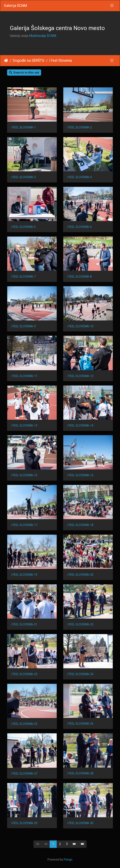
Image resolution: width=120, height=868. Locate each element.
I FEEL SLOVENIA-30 (80, 823)
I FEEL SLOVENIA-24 (80, 674)
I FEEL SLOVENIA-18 (80, 525)
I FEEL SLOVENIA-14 (80, 426)
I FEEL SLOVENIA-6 (80, 227)
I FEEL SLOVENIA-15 (24, 475)
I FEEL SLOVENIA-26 (80, 724)
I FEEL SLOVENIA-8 (80, 277)
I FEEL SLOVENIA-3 (24, 177)
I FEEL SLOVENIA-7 (24, 277)
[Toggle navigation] (112, 6)
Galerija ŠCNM (15, 6)
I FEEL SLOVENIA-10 (80, 326)
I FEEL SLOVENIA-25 (24, 724)
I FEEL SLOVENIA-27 (24, 774)
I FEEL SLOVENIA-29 (24, 823)
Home (6, 60)
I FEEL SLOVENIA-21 (24, 624)
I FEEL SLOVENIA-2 (80, 127)
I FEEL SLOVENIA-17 (24, 525)
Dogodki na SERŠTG (29, 60)
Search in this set (24, 73)
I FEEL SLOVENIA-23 (24, 674)
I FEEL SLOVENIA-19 (24, 575)
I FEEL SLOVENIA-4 (80, 177)
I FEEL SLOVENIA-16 (80, 475)
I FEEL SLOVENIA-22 (80, 624)
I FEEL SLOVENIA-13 (24, 426)
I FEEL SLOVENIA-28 (80, 773)
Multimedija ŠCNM (43, 36)
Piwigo (68, 860)
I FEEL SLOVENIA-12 (80, 376)
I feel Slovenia (61, 60)
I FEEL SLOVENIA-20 (80, 575)
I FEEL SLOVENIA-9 (24, 326)
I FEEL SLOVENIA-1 (24, 127)
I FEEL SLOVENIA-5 (24, 227)
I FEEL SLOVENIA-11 (24, 376)
